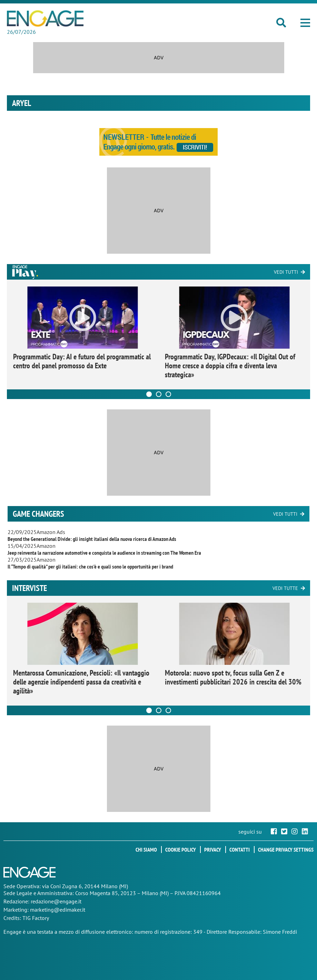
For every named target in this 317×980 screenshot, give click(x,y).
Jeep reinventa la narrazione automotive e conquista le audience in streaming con (104, 553)
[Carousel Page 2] (159, 394)
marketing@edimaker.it (58, 910)
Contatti (240, 850)
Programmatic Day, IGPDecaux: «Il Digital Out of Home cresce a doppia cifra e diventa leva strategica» (230, 366)
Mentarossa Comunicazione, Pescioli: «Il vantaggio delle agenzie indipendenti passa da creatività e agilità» (81, 682)
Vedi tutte (285, 588)
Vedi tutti (286, 272)
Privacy (213, 850)
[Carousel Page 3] (168, 394)
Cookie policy (181, 850)
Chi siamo (146, 850)
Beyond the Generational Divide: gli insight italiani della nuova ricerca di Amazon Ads (92, 539)
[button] (305, 23)
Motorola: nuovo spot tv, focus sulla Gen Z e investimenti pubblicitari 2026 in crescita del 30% (233, 677)
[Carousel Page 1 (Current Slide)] (149, 394)
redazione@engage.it (56, 901)
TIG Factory (36, 918)
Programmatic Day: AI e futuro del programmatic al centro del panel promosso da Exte (82, 361)
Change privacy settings (286, 850)
